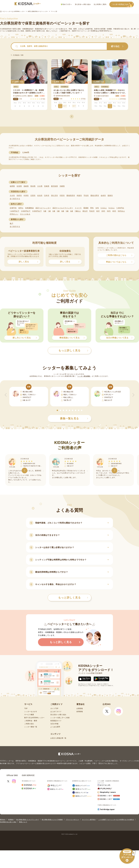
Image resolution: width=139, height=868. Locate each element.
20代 (103, 211)
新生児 (85, 211)
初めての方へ (66, 4)
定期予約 (13, 208)
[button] (57, 410)
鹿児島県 (54, 186)
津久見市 (54, 196)
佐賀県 (19, 186)
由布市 (103, 196)
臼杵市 (47, 196)
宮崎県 (47, 186)
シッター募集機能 (84, 376)
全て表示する (15, 199)
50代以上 (121, 211)
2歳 (54, 211)
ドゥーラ (78, 208)
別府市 (19, 196)
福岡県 (12, 186)
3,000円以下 (37, 211)
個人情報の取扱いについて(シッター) (28, 820)
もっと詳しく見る (73, 598)
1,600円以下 (14, 211)
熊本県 (33, 186)
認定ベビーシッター (43, 208)
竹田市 (62, 196)
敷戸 (11, 224)
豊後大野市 (95, 196)
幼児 (98, 211)
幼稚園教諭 (29, 208)
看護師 (86, 208)
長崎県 (26, 186)
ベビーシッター (53, 29)
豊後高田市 (71, 196)
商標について (23, 822)
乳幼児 (92, 211)
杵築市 (79, 196)
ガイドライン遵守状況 (89, 820)
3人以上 (112, 208)
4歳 (63, 211)
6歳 (72, 211)
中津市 (26, 196)
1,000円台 (120, 208)
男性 (92, 208)
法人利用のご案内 (100, 4)
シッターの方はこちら (123, 5)
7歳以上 (78, 211)
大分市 (12, 196)
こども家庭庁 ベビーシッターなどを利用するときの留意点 (116, 820)
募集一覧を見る (74, 418)
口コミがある (25, 214)
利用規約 (11, 820)
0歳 (45, 211)
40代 (114, 211)
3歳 (58, 211)
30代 (109, 211)
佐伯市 (40, 196)
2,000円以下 (26, 211)
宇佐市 (86, 196)
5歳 (67, 211)
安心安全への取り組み (83, 4)
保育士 (21, 208)
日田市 (33, 196)
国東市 (110, 196)
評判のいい (14, 214)
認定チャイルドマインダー (63, 208)
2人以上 (104, 208)
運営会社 (3, 820)
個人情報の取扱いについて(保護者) (52, 820)
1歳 (49, 211)
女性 (97, 208)
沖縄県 (62, 186)
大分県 (40, 186)
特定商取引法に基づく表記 (8, 822)
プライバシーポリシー (72, 820)
